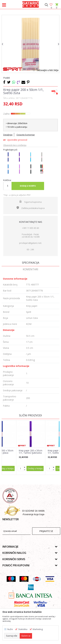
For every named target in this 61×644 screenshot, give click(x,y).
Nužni (10, 629)
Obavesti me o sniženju (15, 145)
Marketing (38, 629)
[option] (30, 44)
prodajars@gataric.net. (30, 243)
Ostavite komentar (26, 135)
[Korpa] (57, 8)
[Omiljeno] (51, 5)
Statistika (23, 629)
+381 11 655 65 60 (30, 228)
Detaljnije (8, 135)
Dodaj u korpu (28, 186)
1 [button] (28, 71)
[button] (46, 5)
